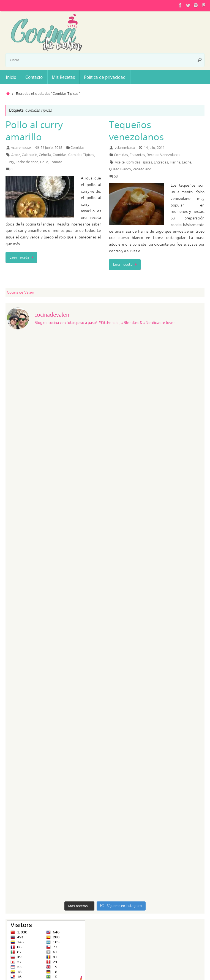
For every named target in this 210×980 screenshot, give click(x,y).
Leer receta (22, 257)
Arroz (16, 155)
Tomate (56, 162)
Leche (187, 162)
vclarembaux (21, 148)
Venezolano (142, 169)
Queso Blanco (120, 169)
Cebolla (45, 155)
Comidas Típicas (81, 155)
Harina (175, 162)
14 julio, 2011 (154, 148)
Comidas (77, 148)
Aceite (120, 162)
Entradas (161, 162)
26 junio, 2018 (51, 148)
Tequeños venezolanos (136, 131)
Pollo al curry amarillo (34, 131)
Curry (10, 162)
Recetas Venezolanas (163, 155)
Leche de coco (27, 162)
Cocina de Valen (21, 292)
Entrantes (137, 155)
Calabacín (29, 155)
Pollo (44, 162)
